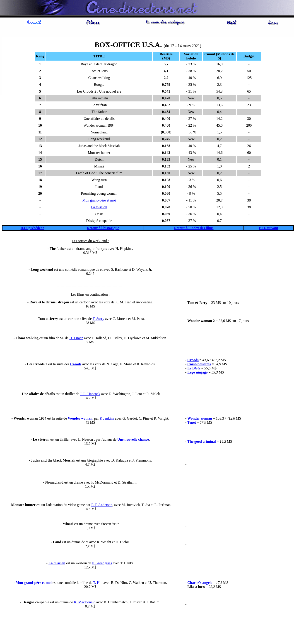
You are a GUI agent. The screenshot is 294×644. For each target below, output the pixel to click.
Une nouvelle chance (133, 440)
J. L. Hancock (90, 395)
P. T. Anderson (102, 505)
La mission (99, 208)
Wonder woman (80, 419)
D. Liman (76, 339)
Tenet (192, 423)
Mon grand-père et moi (99, 201)
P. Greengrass (102, 564)
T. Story (98, 319)
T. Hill (98, 583)
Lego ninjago (197, 373)
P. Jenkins (107, 419)
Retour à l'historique (103, 229)
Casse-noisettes (199, 365)
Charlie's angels (200, 583)
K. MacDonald (85, 603)
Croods (76, 365)
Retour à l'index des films (194, 229)
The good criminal (201, 442)
